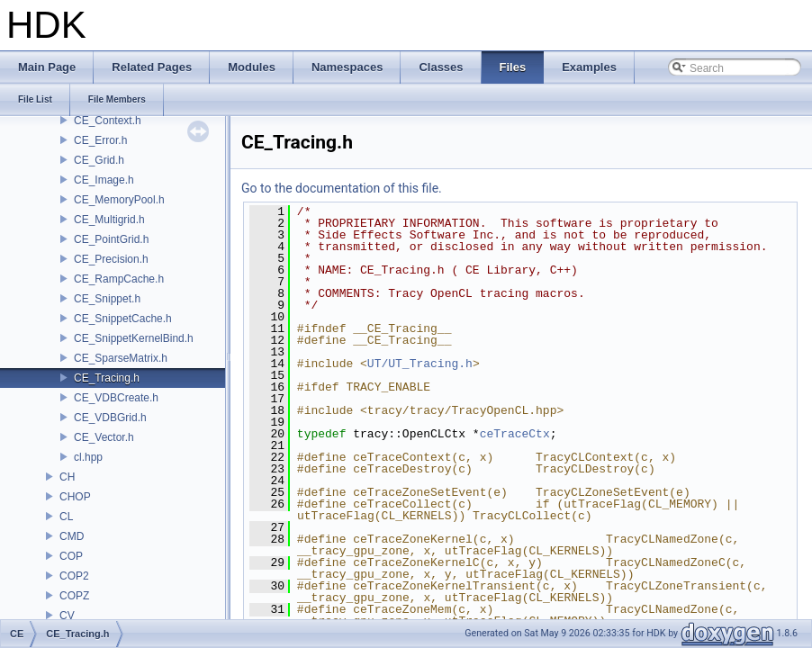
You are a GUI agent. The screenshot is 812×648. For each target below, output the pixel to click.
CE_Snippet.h (107, 299)
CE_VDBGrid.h (110, 418)
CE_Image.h (104, 180)
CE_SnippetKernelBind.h (134, 338)
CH (67, 477)
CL (66, 517)
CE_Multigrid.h (109, 220)
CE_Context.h (108, 121)
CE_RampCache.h (119, 279)
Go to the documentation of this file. (342, 188)
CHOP (75, 497)
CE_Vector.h (104, 437)
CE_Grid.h (99, 160)
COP (71, 556)
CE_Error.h (100, 140)
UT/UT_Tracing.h (420, 364)
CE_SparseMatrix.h (121, 358)
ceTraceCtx (515, 434)
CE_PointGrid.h (111, 239)
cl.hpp (88, 457)
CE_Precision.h (111, 259)
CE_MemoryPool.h (119, 200)
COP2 (74, 576)
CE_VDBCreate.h (116, 398)
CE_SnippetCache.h (123, 319)
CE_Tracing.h (107, 378)
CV (67, 616)
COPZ (74, 596)
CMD (72, 536)
